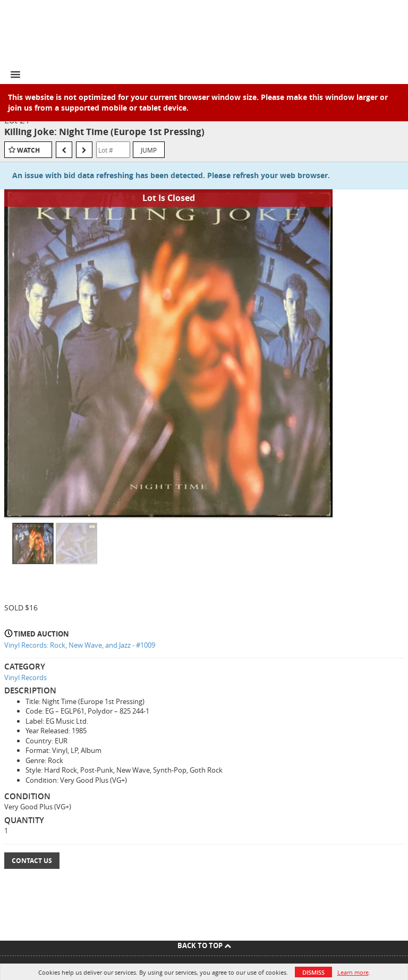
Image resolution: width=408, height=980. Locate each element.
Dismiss (313, 972)
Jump (149, 150)
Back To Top (204, 945)
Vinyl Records (25, 677)
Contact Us (32, 861)
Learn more (353, 972)
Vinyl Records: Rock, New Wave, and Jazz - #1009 (80, 645)
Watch (28, 150)
